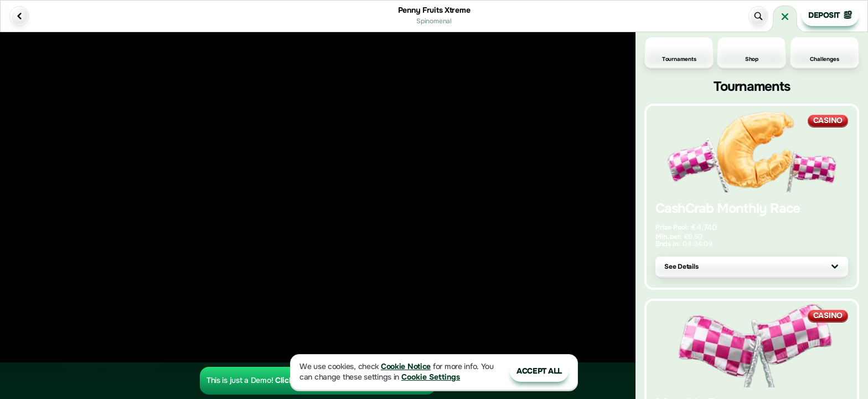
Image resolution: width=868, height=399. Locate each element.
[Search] (758, 16)
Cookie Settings (431, 377)
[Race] (785, 17)
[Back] (19, 16)
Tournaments (679, 53)
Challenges (824, 53)
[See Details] (835, 267)
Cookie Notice (406, 367)
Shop (752, 53)
